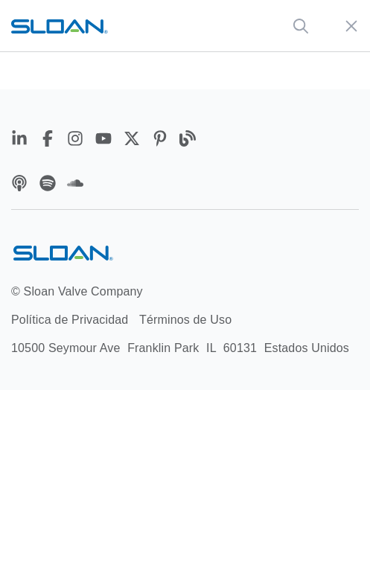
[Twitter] (134, 141)
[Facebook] (50, 141)
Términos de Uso (185, 320)
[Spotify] (50, 186)
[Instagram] (77, 141)
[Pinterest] (162, 141)
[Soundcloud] (75, 186)
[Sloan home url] (60, 26)
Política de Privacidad (70, 320)
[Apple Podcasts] (22, 186)
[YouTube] (106, 141)
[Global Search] (301, 26)
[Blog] (188, 141)
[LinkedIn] (22, 141)
